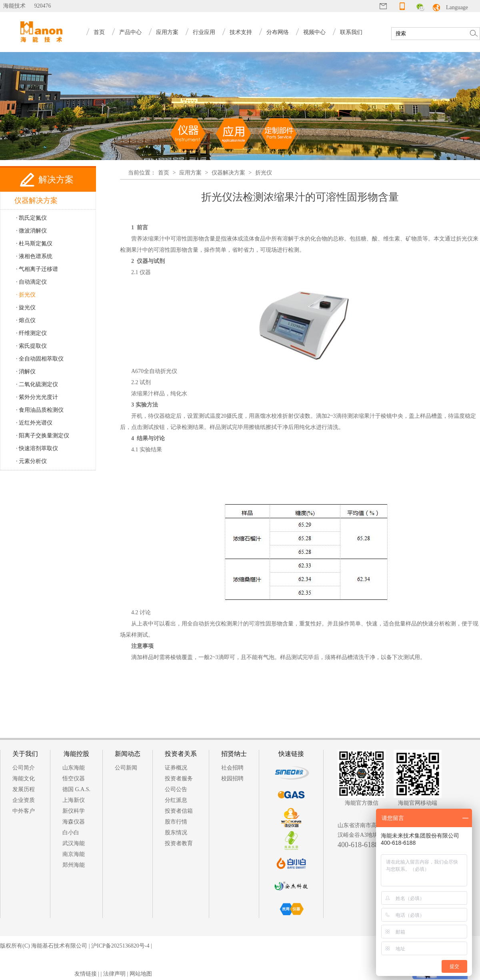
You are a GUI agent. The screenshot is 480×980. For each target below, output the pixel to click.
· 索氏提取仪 (31, 346)
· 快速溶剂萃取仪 (37, 448)
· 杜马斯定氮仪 (34, 243)
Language (457, 7)
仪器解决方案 (228, 173)
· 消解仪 (26, 372)
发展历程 (24, 789)
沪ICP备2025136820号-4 (120, 946)
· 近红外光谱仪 (34, 423)
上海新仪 (74, 800)
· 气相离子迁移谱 (37, 269)
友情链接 (86, 974)
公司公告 (176, 789)
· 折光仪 (26, 295)
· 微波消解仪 (31, 231)
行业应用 (204, 32)
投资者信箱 (179, 811)
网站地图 (141, 974)
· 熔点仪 (26, 320)
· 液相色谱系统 (34, 256)
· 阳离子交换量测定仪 (43, 436)
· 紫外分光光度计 (37, 397)
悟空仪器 (74, 779)
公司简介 (24, 768)
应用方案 (167, 32)
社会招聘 (232, 768)
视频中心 (314, 32)
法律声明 (114, 974)
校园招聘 (232, 779)
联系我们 (351, 32)
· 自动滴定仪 (31, 282)
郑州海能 (74, 865)
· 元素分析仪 (31, 461)
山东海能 (74, 768)
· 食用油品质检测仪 (40, 410)
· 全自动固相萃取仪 (40, 359)
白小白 (71, 833)
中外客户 (24, 811)
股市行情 (176, 822)
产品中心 (130, 32)
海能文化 (24, 779)
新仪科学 (74, 811)
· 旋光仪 (26, 308)
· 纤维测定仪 (31, 333)
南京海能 (74, 854)
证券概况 (176, 768)
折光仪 (264, 173)
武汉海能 (74, 843)
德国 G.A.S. (76, 789)
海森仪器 (74, 822)
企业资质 (24, 800)
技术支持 (241, 32)
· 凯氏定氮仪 (31, 218)
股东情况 (176, 833)
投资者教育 (179, 843)
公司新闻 (126, 768)
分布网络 (278, 32)
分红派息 (176, 800)
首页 (99, 32)
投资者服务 (179, 779)
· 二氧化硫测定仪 (37, 384)
